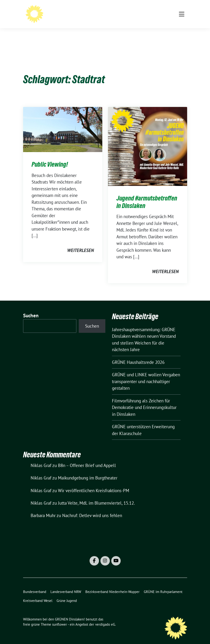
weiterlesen (80, 243)
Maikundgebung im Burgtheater (88, 471)
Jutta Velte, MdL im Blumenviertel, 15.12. (96, 496)
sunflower (60, 617)
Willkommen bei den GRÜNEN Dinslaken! (112, 13)
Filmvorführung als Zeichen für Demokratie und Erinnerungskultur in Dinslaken (144, 400)
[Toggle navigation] (182, 33)
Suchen (31, 308)
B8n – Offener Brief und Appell (87, 458)
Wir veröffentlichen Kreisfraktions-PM (94, 483)
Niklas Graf (41, 458)
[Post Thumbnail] (63, 122)
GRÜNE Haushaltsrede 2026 (138, 355)
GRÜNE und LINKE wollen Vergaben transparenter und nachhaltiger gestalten (146, 374)
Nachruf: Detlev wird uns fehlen (92, 508)
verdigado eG (105, 617)
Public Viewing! (50, 157)
